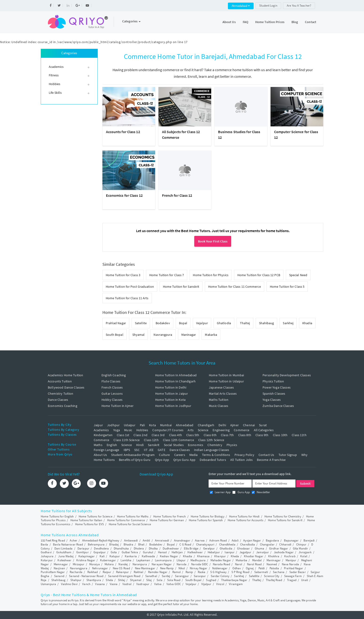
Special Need (298, 275)
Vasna (114, 584)
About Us (229, 22)
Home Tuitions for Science (95, 516)
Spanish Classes (274, 394)
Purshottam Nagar (53, 572)
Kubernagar (108, 560)
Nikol (182, 568)
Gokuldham (64, 552)
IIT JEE (149, 450)
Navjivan (59, 568)
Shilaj (122, 580)
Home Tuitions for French (170, 516)
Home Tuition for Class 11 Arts (127, 298)
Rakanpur (122, 572)
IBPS (127, 450)
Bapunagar (291, 540)
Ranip (189, 572)
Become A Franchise (271, 460)
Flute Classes (111, 381)
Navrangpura (163, 335)
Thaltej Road (274, 580)
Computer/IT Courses (168, 430)
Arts (191, 430)
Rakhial (139, 572)
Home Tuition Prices (270, 22)
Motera (109, 564)
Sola (159, 580)
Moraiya (95, 564)
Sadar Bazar (298, 572)
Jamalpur (263, 552)
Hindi (140, 445)
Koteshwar (64, 560)
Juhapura (47, 556)
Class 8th (245, 435)
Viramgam (236, 584)
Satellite (141, 323)
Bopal (183, 323)
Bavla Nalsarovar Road (68, 544)
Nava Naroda (290, 564)
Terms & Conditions (216, 455)
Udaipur (130, 425)
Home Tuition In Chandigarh (175, 381)
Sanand (59, 576)
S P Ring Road (240, 572)
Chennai (249, 425)
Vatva (158, 584)
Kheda (235, 556)
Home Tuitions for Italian (86, 520)
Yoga (117, 430)
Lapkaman (143, 560)
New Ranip (167, 568)
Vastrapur (143, 584)
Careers (180, 455)
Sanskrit (154, 445)
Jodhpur (113, 425)
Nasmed (272, 564)
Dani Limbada (63, 548)
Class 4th (176, 435)
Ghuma (260, 548)
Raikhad (93, 572)
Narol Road (254, 564)
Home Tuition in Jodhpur (173, 406)
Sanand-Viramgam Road (124, 576)
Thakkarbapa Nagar (234, 580)
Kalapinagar (87, 556)
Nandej (123, 564)
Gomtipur (83, 552)
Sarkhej (288, 323)
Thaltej (245, 323)
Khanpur (220, 556)
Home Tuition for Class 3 (123, 275)
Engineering (221, 430)
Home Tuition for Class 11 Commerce (234, 287)
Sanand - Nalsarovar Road (86, 576)
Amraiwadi (162, 540)
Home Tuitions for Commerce (126, 520)
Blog (295, 22)
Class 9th (262, 435)
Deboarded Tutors (213, 460)
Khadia (307, 323)
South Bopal (115, 335)
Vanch (86, 584)
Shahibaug (267, 323)
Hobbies (142, 430)
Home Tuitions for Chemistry (283, 516)
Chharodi (285, 544)
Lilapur (181, 560)
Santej (166, 576)
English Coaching (114, 375)
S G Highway (218, 572)
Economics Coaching (63, 406)
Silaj (149, 580)
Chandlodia (248, 544)
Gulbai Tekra (130, 552)
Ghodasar (243, 548)
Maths (98, 445)
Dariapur (83, 548)
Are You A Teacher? (299, 6)
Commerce (242, 430)
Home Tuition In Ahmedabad (176, 375)
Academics (101, 430)
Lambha (126, 560)
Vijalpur (206, 584)
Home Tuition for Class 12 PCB (259, 275)
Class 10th (280, 435)
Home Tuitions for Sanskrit (285, 520)
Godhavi (46, 552)
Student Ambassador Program (133, 455)
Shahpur (76, 580)
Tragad (292, 580)
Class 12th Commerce (178, 440)
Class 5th (193, 435)
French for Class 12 (177, 195)
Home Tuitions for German (167, 520)
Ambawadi (131, 540)
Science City (272, 576)
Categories (131, 21)
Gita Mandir (300, 548)
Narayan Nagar (162, 564)
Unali (305, 580)
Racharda (76, 572)
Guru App (241, 492)
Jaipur (98, 425)
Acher (73, 540)
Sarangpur (182, 576)
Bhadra (129, 544)
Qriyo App (162, 460)
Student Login (268, 6)
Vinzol (220, 584)
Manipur (291, 560)
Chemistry (215, 445)
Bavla (44, 544)
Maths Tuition (219, 400)
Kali (102, 556)
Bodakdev (163, 323)
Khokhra (274, 556)
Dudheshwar (171, 548)
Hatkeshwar (195, 552)
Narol (239, 564)
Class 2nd (140, 435)
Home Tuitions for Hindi (244, 516)
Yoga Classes (272, 400)
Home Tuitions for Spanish (206, 520)
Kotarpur (47, 560)
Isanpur (230, 552)
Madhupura (198, 560)
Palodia (274, 568)
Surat (263, 425)
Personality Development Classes (287, 375)
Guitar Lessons (112, 394)
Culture (164, 455)
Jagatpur (245, 552)
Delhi (222, 425)
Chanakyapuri (205, 544)
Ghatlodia (224, 323)
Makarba (211, 335)
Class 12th (151, 440)
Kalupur (115, 556)
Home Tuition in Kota (170, 400)
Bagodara (272, 540)
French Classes (112, 387)
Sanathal (151, 576)
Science (203, 430)
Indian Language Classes (212, 450)
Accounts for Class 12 (123, 132)
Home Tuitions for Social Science (130, 524)
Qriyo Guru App (184, 460)
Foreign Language (106, 450)
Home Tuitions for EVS (89, 524)
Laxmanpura (163, 560)
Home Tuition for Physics (210, 275)
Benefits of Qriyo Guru (135, 460)
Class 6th (210, 435)
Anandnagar (182, 540)
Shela (109, 580)
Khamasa (203, 556)
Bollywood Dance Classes (66, 387)
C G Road (185, 544)
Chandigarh (206, 425)
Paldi (262, 568)
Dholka (153, 548)
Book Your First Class (213, 241)
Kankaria (131, 556)
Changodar (267, 544)
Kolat (304, 556)
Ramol (177, 572)
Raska (202, 572)
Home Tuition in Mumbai (226, 375)
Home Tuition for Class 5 (287, 287)
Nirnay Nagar (198, 568)
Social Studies (174, 445)
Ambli (146, 540)
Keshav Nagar (169, 556)
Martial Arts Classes (223, 394)
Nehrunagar (100, 568)
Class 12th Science (211, 440)
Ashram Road (218, 540)
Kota (152, 425)
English (112, 445)
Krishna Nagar (86, 560)
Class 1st (123, 435)
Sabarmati (261, 572)
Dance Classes (58, 400)
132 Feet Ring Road (53, 540)
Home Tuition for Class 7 (167, 275)
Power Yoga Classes (277, 387)
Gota (114, 552)
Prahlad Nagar (116, 323)
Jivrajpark (305, 552)
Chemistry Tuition (61, 394)
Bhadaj (114, 544)
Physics (232, 445)
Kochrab (290, 556)
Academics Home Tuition (65, 375)
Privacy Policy (244, 455)
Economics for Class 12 (124, 195)
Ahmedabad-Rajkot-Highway (101, 540)
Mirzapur (79, 564)
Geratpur (209, 548)
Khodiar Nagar (254, 556)
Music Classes (218, 406)
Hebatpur (214, 552)
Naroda (182, 564)
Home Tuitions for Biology (208, 516)
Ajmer (235, 425)
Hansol (162, 552)
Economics (196, 445)
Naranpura (140, 564)
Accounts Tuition (60, 381)
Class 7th (227, 435)
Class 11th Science (127, 440)
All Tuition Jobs (241, 460)
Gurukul (148, 552)
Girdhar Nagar (279, 548)
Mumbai (166, 425)
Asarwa (200, 540)
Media (194, 455)
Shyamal (139, 335)
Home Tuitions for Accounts (245, 520)
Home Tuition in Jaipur (172, 394)
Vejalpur (202, 323)
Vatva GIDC (174, 584)
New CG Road (121, 568)
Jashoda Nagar (284, 552)
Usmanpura (48, 584)
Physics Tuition (273, 381)
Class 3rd (158, 435)
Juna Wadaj (66, 556)
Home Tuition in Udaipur (226, 381)
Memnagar (61, 564)
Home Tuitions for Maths (133, 516)
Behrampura (96, 544)
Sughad (211, 580)
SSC (137, 450)
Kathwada (148, 556)
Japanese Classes (221, 387)
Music (128, 430)
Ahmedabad (241, 6)
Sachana (279, 572)
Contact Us (266, 455)
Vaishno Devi (69, 584)
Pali (142, 425)
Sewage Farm (293, 576)
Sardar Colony (220, 576)
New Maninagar (145, 568)
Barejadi (309, 540)
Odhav (237, 568)
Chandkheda (227, 544)
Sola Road (174, 580)
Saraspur (200, 576)
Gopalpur (100, 552)
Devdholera (101, 548)
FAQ (245, 22)
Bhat (141, 544)
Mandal (257, 560)
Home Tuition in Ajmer (117, 406)
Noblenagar (220, 568)
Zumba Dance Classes (278, 406)
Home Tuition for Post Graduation (130, 287)
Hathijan (177, 552)
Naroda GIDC (200, 564)
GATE (162, 450)
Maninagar (189, 335)
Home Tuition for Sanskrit (181, 287)
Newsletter (261, 492)
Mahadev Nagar (221, 560)
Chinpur (301, 544)
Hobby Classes (112, 400)
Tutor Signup (288, 455)
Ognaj (250, 568)
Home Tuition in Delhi (171, 387)
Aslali (235, 540)
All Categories (264, 430)
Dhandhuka (121, 548)
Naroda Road (221, 564)
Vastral (127, 584)
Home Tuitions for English (57, 516)
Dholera (139, 548)
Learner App (220, 492)
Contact (311, 22)
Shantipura (94, 580)
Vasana (100, 584)
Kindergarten (103, 435)
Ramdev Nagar (158, 572)
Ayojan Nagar (252, 540)
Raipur (107, 572)
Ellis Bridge (191, 548)
